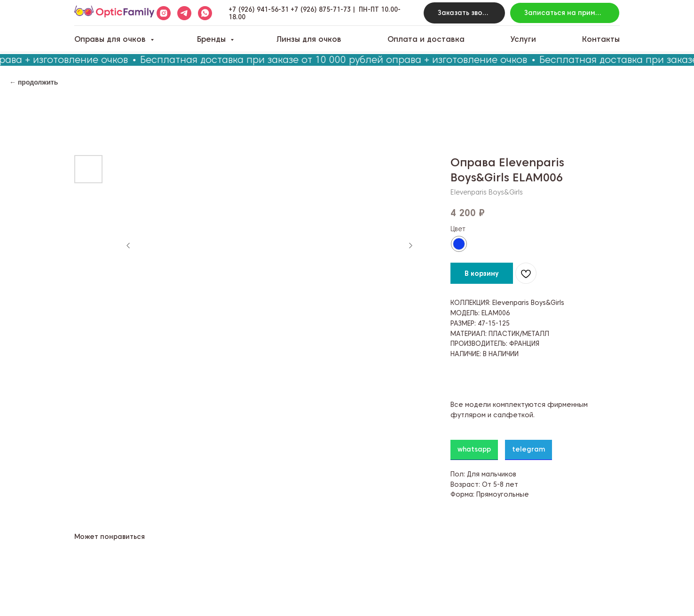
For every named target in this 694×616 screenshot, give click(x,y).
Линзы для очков (309, 39)
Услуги (523, 39)
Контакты (601, 39)
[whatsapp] (205, 13)
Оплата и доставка (426, 39)
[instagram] (164, 13)
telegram (528, 449)
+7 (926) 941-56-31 (259, 9)
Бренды (213, 39)
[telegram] (184, 13)
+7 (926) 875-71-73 (321, 9)
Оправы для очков (111, 39)
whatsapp (474, 449)
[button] (464, 13)
